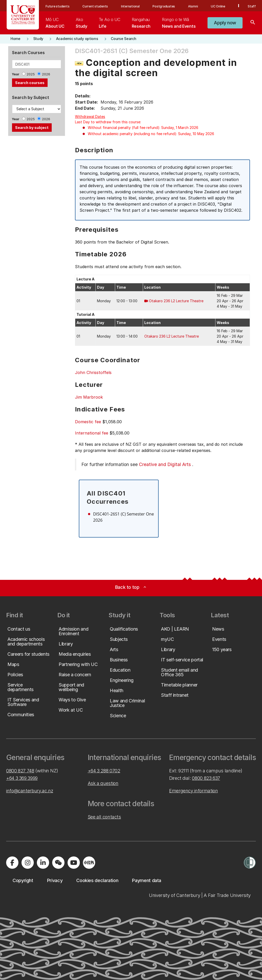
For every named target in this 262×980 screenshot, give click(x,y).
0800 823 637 (206, 778)
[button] (225, 23)
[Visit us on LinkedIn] (43, 863)
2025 (31, 74)
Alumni (193, 6)
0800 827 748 (20, 771)
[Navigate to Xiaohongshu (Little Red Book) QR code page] (89, 863)
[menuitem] (55, 23)
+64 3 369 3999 (22, 778)
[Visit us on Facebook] (12, 863)
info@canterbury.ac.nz (30, 791)
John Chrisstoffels (93, 372)
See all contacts (104, 817)
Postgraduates (164, 6)
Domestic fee (88, 422)
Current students (95, 6)
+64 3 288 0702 (104, 771)
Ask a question (103, 783)
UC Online (218, 6)
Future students (57, 6)
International (130, 6)
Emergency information (193, 791)
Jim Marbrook (89, 397)
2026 (46, 74)
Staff (252, 6)
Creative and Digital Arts (165, 464)
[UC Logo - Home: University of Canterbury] (23, 15)
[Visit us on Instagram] (28, 863)
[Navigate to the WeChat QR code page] (58, 863)
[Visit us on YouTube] (74, 863)
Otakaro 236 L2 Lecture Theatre (176, 301)
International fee (92, 433)
